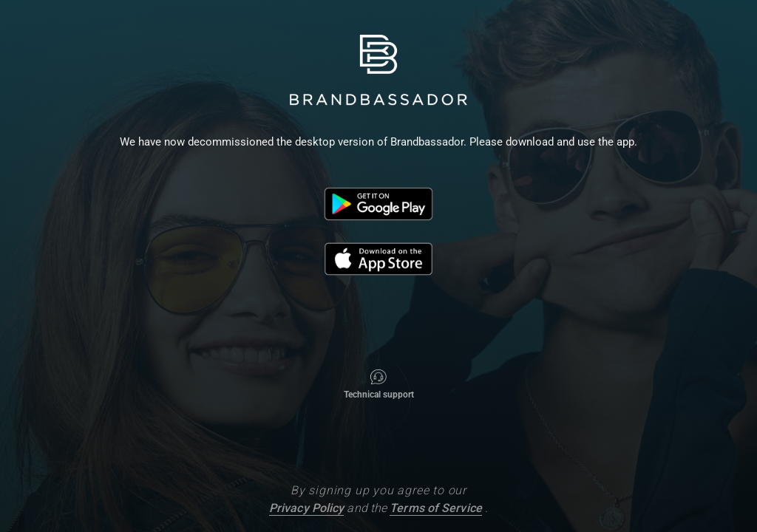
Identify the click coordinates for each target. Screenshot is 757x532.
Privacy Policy (306, 508)
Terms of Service (436, 508)
